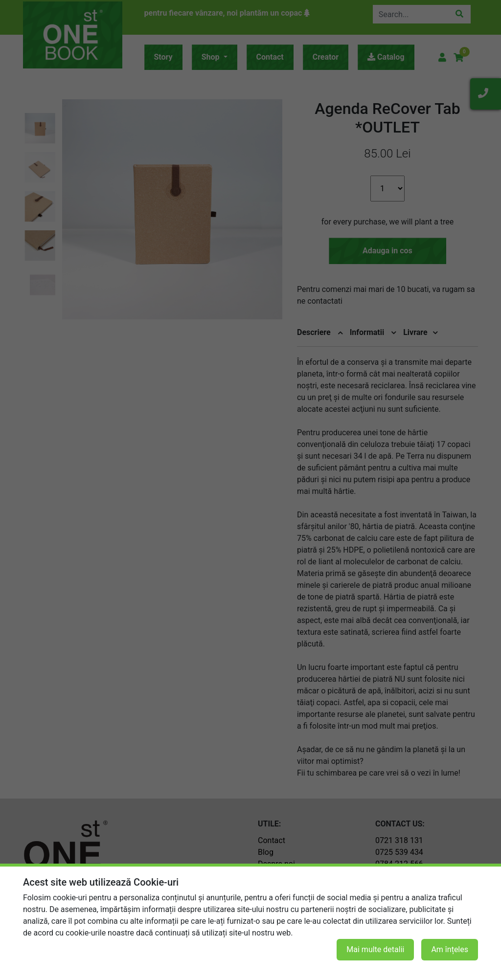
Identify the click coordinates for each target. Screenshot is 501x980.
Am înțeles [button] (450, 949)
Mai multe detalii (375, 949)
